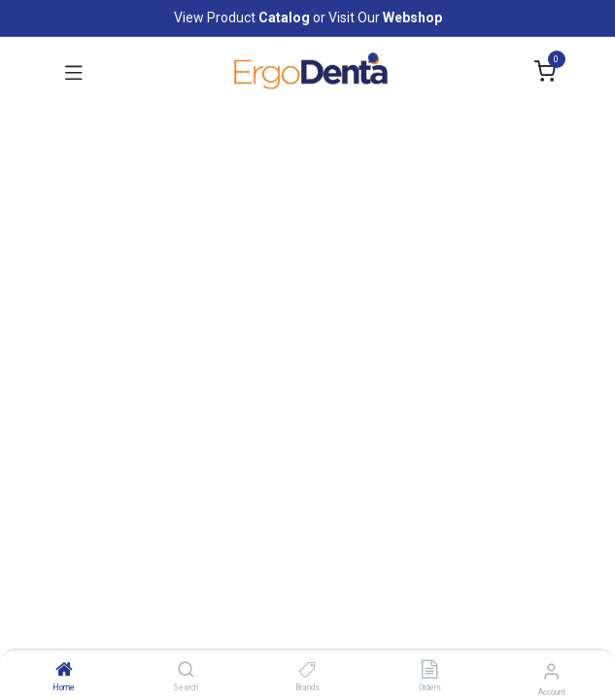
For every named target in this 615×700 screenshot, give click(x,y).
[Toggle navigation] (74, 72)
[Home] (64, 671)
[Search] (186, 671)
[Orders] (429, 671)
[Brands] (307, 671)
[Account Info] (551, 671)
